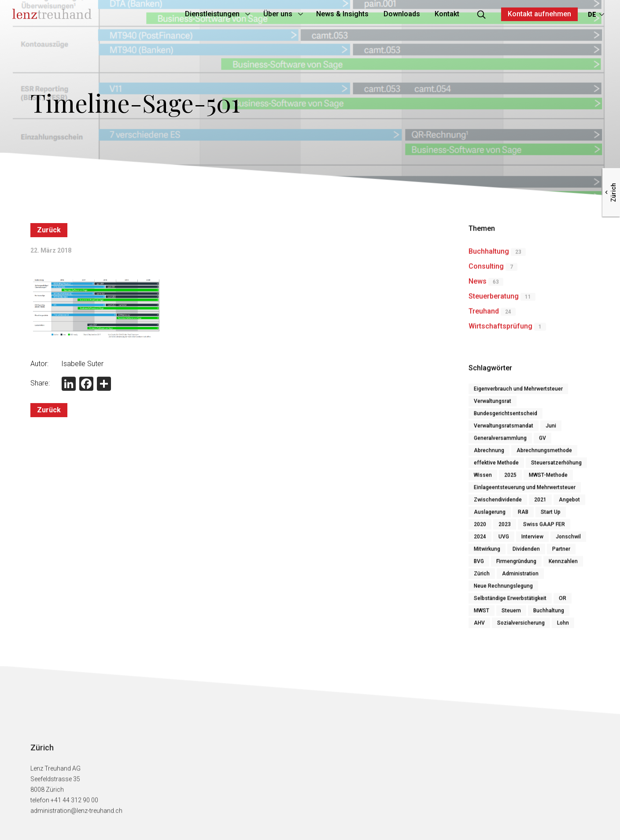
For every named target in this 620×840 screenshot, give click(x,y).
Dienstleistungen (194, 14)
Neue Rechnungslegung (503, 589)
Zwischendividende (498, 503)
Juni (551, 429)
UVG (504, 540)
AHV (479, 626)
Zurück (49, 230)
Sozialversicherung (521, 626)
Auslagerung (490, 515)
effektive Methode (496, 466)
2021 (540, 503)
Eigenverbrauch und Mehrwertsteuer (518, 392)
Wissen (483, 478)
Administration (520, 577)
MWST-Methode (548, 478)
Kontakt (429, 14)
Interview (532, 540)
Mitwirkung (487, 552)
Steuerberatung (494, 299)
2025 (510, 478)
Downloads (383, 14)
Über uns (259, 14)
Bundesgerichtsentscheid (506, 417)
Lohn (563, 626)
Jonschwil (568, 540)
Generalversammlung (500, 441)
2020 (480, 528)
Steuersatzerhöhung (556, 466)
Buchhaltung (489, 255)
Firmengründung (516, 565)
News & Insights (324, 14)
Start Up (551, 515)
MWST (482, 614)
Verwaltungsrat (493, 404)
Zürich (482, 577)
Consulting (486, 270)
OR (563, 602)
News (478, 284)
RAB (523, 515)
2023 (505, 528)
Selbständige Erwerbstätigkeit (510, 602)
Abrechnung (489, 454)
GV (542, 441)
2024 (480, 540)
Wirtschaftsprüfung (500, 329)
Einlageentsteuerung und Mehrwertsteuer (525, 491)
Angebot (569, 503)
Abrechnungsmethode (544, 454)
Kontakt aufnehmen (521, 14)
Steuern (511, 614)
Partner (561, 552)
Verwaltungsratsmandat (504, 429)
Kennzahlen (563, 565)
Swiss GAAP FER (544, 528)
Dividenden (526, 552)
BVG (479, 565)
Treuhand (484, 314)
